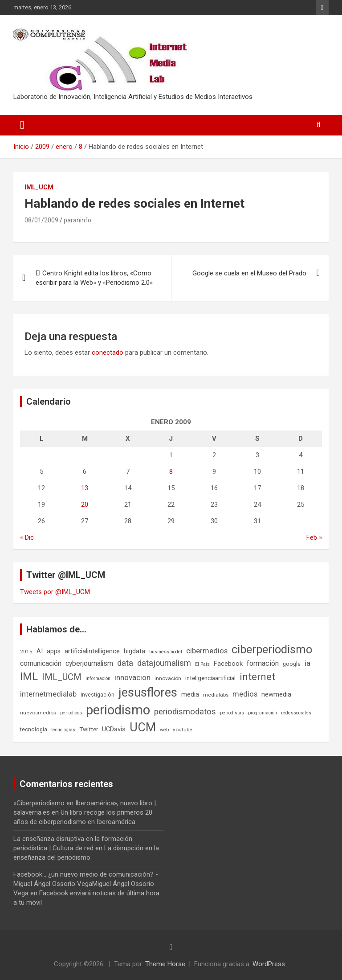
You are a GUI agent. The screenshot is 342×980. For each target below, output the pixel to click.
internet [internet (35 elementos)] (257, 677)
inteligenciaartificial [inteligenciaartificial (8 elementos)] (210, 678)
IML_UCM (39, 187)
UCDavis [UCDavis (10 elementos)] (114, 729)
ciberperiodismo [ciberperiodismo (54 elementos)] (272, 649)
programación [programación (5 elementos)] (263, 713)
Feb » (314, 537)
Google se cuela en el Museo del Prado (249, 273)
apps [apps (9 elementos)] (54, 651)
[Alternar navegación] (22, 125)
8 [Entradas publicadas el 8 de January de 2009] (171, 472)
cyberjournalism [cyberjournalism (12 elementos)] (89, 663)
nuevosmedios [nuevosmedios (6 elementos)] (38, 713)
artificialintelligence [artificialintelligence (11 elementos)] (92, 651)
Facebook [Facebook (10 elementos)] (228, 664)
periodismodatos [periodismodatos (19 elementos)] (185, 712)
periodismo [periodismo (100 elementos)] (118, 710)
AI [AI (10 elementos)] (40, 651)
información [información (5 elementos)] (98, 679)
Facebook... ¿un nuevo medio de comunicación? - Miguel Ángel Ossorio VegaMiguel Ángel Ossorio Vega (86, 884)
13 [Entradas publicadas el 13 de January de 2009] (85, 488)
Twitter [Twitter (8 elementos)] (89, 729)
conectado (108, 353)
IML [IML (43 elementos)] (29, 677)
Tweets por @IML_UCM (55, 592)
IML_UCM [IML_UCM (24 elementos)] (62, 677)
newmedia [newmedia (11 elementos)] (276, 694)
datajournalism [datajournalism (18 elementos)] (164, 663)
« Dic (27, 537)
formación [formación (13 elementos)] (263, 663)
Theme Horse (165, 964)
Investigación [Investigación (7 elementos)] (98, 695)
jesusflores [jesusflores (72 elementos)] (148, 693)
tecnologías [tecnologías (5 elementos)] (63, 730)
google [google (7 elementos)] (292, 664)
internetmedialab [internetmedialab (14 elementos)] (48, 694)
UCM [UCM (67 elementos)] (143, 727)
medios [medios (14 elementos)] (245, 694)
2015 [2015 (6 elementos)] (26, 652)
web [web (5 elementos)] (164, 730)
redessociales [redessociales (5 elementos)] (296, 713)
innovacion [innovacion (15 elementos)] (132, 677)
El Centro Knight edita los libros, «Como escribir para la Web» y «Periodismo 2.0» (94, 278)
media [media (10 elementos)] (190, 694)
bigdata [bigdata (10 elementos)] (134, 651)
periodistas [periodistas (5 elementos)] (232, 713)
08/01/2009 (41, 220)
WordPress (269, 964)
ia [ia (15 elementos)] (307, 663)
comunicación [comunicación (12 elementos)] (41, 663)
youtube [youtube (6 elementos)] (183, 730)
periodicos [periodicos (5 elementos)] (71, 713)
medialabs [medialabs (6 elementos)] (216, 695)
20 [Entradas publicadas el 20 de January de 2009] (85, 504)
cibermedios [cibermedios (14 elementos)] (207, 651)
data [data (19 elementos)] (125, 663)
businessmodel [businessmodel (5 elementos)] (166, 652)
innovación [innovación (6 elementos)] (168, 678)
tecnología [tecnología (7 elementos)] (34, 729)
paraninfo (77, 220)
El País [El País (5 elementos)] (202, 664)
